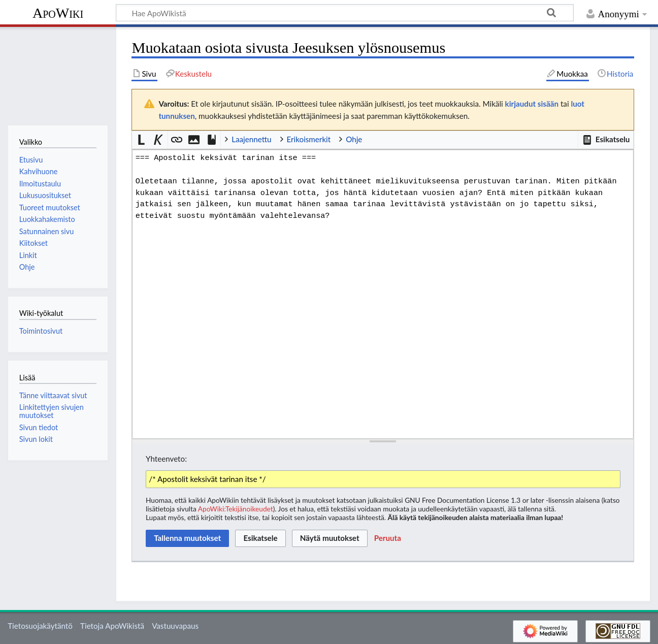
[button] (606, 140)
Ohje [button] (354, 139)
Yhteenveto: (166, 459)
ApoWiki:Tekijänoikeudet (236, 509)
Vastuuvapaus (175, 626)
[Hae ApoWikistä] (345, 13)
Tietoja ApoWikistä (112, 626)
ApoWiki (58, 13)
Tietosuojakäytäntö (40, 626)
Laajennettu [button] (251, 139)
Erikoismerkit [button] (309, 139)
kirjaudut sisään (532, 104)
